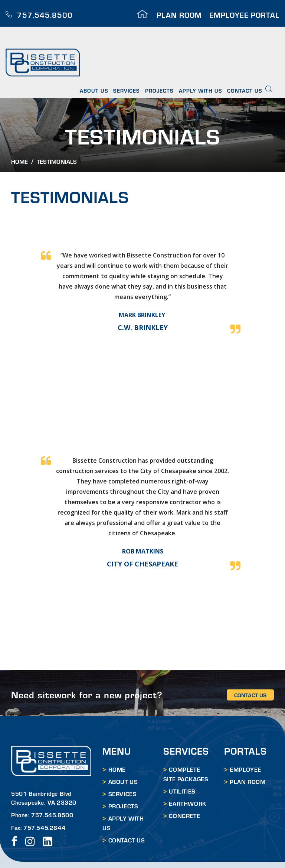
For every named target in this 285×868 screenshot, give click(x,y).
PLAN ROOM (179, 15)
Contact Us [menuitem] (246, 49)
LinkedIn (47, 815)
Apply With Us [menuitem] (204, 49)
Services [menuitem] (133, 49)
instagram (30, 815)
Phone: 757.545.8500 (42, 789)
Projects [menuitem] (164, 49)
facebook (14, 815)
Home (19, 136)
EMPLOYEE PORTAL (244, 15)
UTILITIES (182, 765)
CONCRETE (184, 790)
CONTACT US (250, 669)
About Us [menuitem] (102, 49)
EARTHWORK (187, 777)
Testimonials (57, 136)
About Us (123, 756)
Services (123, 768)
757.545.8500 (45, 15)
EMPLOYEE (245, 743)
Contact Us (127, 814)
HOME (117, 743)
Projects (123, 780)
